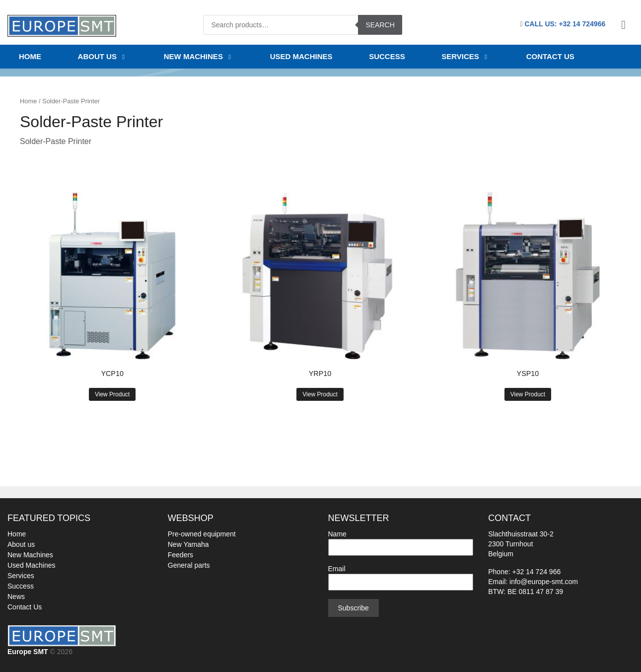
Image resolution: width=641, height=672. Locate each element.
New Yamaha (188, 544)
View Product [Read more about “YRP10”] (320, 394)
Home (30, 56)
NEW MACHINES (199, 56)
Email (401, 575)
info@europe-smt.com (544, 582)
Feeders (180, 555)
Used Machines (32, 565)
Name (401, 541)
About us (103, 56)
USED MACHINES (301, 56)
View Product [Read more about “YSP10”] (528, 394)
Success (21, 586)
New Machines (30, 555)
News (16, 597)
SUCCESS (387, 56)
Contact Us (25, 607)
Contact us (550, 56)
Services (465, 56)
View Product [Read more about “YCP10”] (112, 394)
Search (380, 25)
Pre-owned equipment (202, 534)
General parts (189, 565)
